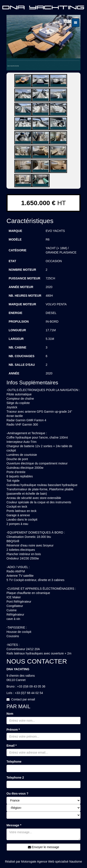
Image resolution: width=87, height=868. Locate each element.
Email (12, 746)
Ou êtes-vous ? (17, 794)
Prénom (13, 730)
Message (14, 825)
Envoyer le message (44, 847)
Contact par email (23, 699)
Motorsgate (29, 862)
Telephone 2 (15, 778)
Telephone (14, 762)
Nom (10, 714)
